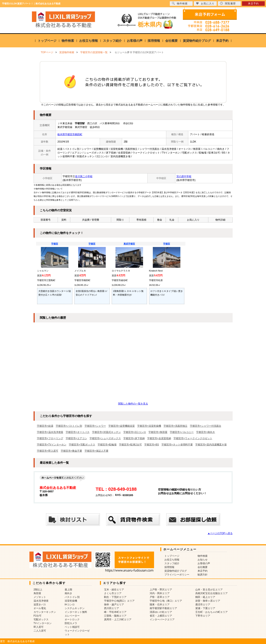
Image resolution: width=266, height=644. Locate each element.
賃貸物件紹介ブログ (197, 41)
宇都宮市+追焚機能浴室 (122, 426)
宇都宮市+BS (152, 445)
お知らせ (203, 560)
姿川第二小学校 (84, 176)
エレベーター (72, 616)
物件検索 (68, 41)
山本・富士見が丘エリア (209, 590)
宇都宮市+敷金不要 (71, 451)
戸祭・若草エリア (160, 597)
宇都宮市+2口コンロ (135, 432)
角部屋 (37, 593)
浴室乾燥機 (71, 601)
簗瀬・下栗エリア (205, 608)
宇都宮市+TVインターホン (52, 445)
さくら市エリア (113, 593)
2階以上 (38, 590)
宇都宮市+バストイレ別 (69, 426)
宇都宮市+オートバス (78, 432)
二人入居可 (40, 631)
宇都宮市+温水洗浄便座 (50, 432)
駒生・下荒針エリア (115, 597)
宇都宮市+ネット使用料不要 (177, 445)
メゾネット (40, 597)
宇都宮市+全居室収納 (159, 438)
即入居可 (39, 627)
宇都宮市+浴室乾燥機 (149, 426)
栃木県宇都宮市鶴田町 (70, 134)
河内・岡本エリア (160, 593)
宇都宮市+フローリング (50, 438)
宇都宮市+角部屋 (158, 432)
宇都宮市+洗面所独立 (176, 426)
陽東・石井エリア (160, 605)
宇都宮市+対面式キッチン (106, 432)
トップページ (47, 41)
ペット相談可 (72, 627)
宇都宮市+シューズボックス (105, 438)
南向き (68, 593)
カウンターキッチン (45, 612)
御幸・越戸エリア (114, 605)
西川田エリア (112, 608)
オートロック (72, 619)
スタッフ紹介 (112, 41)
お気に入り (205, 3)
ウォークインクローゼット (77, 633)
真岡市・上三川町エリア (118, 619)
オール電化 (40, 608)
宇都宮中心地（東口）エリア (166, 601)
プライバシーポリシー (177, 575)
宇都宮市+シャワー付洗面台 (206, 426)
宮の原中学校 (184, 176)
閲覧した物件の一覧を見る (133, 404)
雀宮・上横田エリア (161, 616)
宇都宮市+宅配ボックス (82, 445)
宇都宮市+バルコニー (182, 432)
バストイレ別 (72, 597)
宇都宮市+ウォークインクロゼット (193, 438)
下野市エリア (203, 616)
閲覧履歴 (228, 3)
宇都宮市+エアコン (76, 438)
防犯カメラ (71, 623)
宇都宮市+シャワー (95, 426)
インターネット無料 (76, 612)
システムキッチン (75, 608)
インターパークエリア (162, 619)
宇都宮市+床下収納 (134, 438)
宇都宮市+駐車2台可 (130, 445)
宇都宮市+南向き (206, 432)
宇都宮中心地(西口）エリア (119, 601)
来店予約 (222, 41)
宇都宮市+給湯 (45, 426)
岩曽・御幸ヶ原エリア (208, 601)
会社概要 (171, 41)
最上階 (68, 590)
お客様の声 (135, 41)
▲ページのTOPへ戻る (220, 533)
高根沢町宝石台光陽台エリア (211, 593)
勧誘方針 (203, 575)
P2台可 (38, 616)
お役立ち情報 (89, 41)
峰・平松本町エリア (115, 612)
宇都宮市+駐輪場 (107, 445)
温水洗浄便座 (41, 601)
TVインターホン (43, 623)
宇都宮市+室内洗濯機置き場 (211, 445)
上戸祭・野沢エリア (161, 590)
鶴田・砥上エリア (205, 597)
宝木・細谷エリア (114, 590)
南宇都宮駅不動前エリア (163, 608)
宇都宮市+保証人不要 (97, 451)
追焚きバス (40, 605)
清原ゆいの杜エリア (161, 612)
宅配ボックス (41, 619)
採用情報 (154, 41)
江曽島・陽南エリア (115, 616)
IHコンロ (70, 605)
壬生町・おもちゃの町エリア (211, 612)
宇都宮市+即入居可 (48, 451)
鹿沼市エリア (203, 605)
